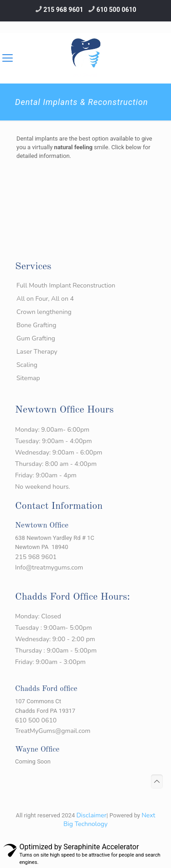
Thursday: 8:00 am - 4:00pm (56, 464)
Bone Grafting (36, 325)
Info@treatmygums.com (49, 567)
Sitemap (28, 378)
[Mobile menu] (159, 47)
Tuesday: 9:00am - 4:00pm (53, 441)
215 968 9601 (63, 10)
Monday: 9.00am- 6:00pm (52, 430)
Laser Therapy (37, 352)
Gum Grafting (36, 338)
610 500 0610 (117, 10)
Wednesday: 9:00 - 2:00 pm (55, 639)
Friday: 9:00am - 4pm (46, 475)
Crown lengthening (44, 312)
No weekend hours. (43, 487)
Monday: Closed (38, 616)
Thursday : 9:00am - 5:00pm (56, 651)
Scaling (27, 365)
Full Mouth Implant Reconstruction (66, 285)
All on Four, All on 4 (45, 299)
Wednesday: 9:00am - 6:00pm (59, 452)
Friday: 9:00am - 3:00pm (50, 662)
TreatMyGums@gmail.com (53, 731)
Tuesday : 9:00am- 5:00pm (53, 628)
